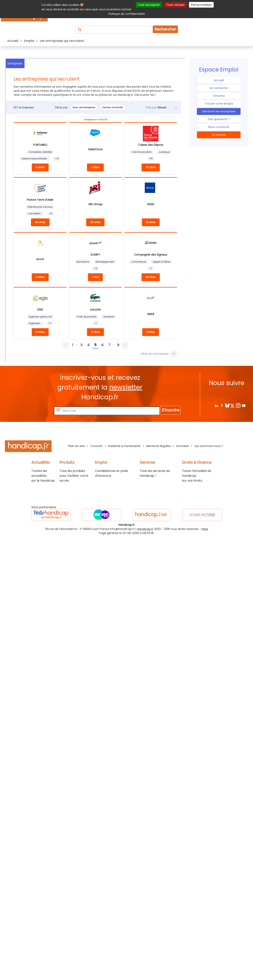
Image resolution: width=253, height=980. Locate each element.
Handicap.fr (145, 529)
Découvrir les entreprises (219, 111)
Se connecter (219, 88)
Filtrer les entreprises (159, 354)
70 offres (151, 167)
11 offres (40, 277)
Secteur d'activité (112, 107)
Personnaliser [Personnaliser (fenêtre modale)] (201, 5)
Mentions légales (158, 446)
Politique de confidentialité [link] (127, 14)
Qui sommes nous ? (209, 446)
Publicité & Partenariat (124, 446)
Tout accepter (149, 5)
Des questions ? (219, 119)
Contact (97, 446)
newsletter (126, 387)
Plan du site (76, 446)
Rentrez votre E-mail (38, 410)
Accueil (219, 80)
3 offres (95, 167)
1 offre (95, 277)
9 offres (40, 167)
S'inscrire (219, 96)
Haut (205, 529)
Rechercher (165, 29)
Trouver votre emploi (219, 104)
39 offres (95, 222)
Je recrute (219, 135)
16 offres (151, 222)
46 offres (40, 222)
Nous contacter (219, 127)
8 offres (95, 332)
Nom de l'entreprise (84, 107)
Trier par (151, 107)
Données (183, 446)
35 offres (151, 277)
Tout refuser (175, 5)
